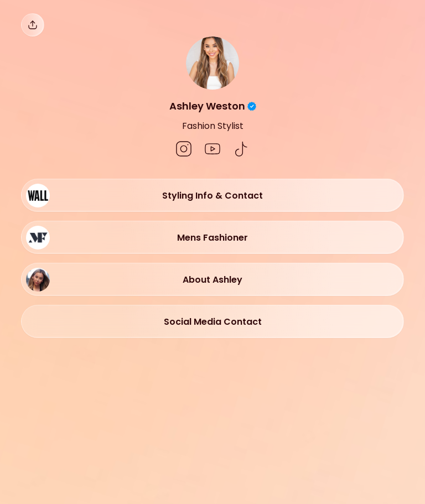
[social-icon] (184, 150)
